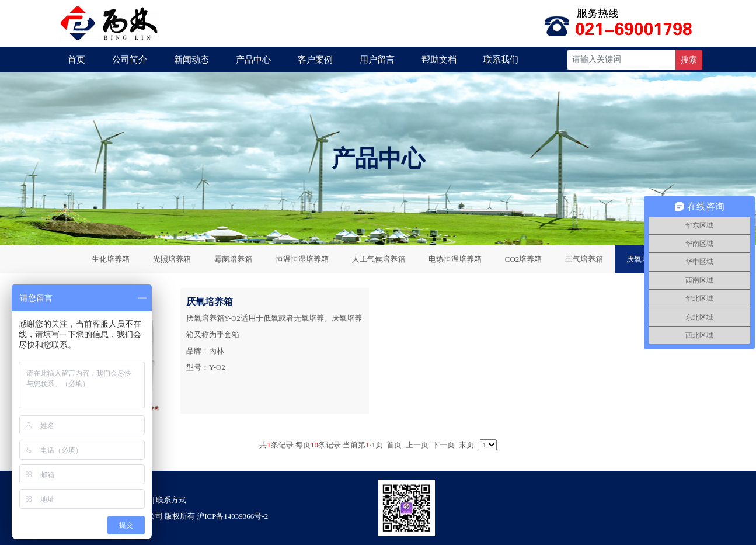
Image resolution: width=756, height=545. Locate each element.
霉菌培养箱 (233, 259)
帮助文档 (439, 60)
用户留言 (377, 60)
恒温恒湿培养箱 (302, 259)
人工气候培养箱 (379, 259)
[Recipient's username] (621, 60)
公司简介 (130, 60)
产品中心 (253, 60)
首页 (76, 60)
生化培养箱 (111, 259)
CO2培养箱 (524, 259)
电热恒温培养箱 (455, 259)
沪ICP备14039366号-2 (232, 516)
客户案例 (315, 60)
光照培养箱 (172, 259)
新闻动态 (191, 60)
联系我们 (501, 60)
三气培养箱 (584, 259)
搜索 (689, 60)
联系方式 (171, 500)
